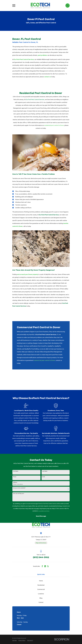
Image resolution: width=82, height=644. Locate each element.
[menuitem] (14, 641)
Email (44, 477)
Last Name (45, 471)
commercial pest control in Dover (44, 360)
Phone (15, 477)
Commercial (41, 589)
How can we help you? (19, 493)
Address (15, 482)
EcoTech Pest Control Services (24, 59)
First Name (16, 471)
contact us (48, 77)
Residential (41, 585)
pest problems (43, 55)
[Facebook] (42, 566)
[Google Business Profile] (45, 566)
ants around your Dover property (28, 274)
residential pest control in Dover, (54, 125)
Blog (41, 598)
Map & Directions (41, 543)
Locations (41, 594)
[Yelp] (48, 566)
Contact (41, 602)
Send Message (41, 516)
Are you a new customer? (19, 488)
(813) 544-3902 (41, 557)
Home (41, 581)
